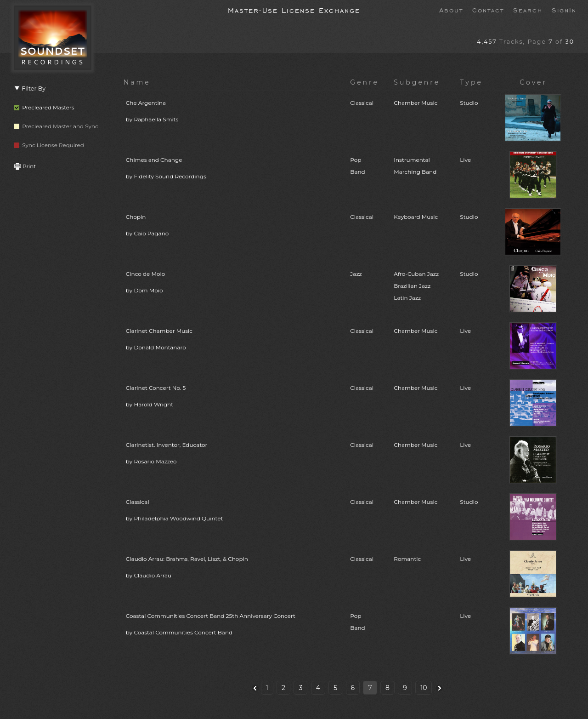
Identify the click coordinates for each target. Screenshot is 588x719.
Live (465, 160)
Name (137, 82)
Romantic (407, 559)
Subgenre (417, 82)
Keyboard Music (416, 217)
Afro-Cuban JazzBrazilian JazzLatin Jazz (416, 286)
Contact (488, 10)
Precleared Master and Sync (56, 126)
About (451, 10)
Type (471, 82)
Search (528, 10)
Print (25, 166)
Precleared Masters (44, 107)
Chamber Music (416, 103)
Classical (362, 103)
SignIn (564, 10)
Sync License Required (49, 145)
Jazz (356, 274)
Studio (469, 103)
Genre (365, 82)
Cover (533, 82)
